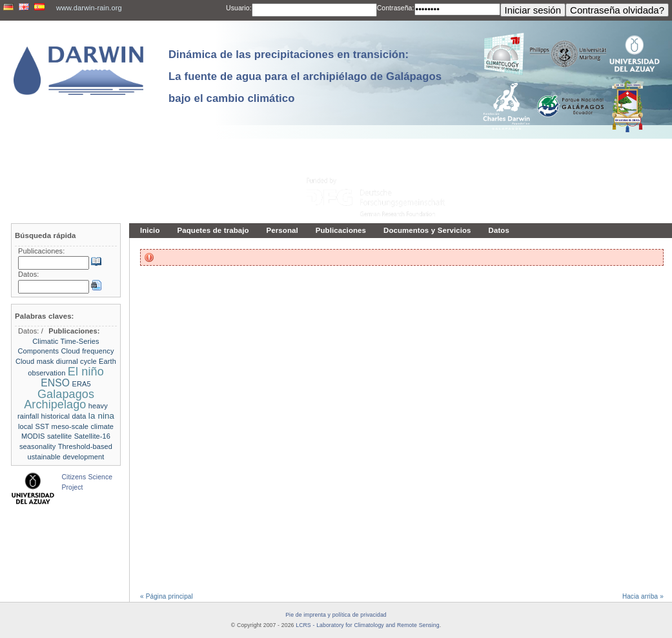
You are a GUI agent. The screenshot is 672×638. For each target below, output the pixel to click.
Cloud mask (35, 361)
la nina (101, 416)
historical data (64, 416)
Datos (499, 230)
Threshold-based (85, 446)
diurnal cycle (76, 361)
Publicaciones (341, 230)
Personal (282, 230)
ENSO (55, 383)
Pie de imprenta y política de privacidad (336, 615)
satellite (59, 436)
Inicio (150, 230)
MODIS (33, 436)
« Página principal (167, 596)
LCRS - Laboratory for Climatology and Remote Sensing (367, 625)
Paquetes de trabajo (213, 230)
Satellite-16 (92, 436)
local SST (34, 426)
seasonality (37, 446)
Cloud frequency (87, 351)
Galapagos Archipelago (59, 399)
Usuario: (239, 8)
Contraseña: (396, 8)
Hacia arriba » (643, 596)
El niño (86, 372)
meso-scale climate (83, 426)
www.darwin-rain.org (89, 8)
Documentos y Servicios (427, 230)
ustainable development (66, 457)
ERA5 (81, 384)
